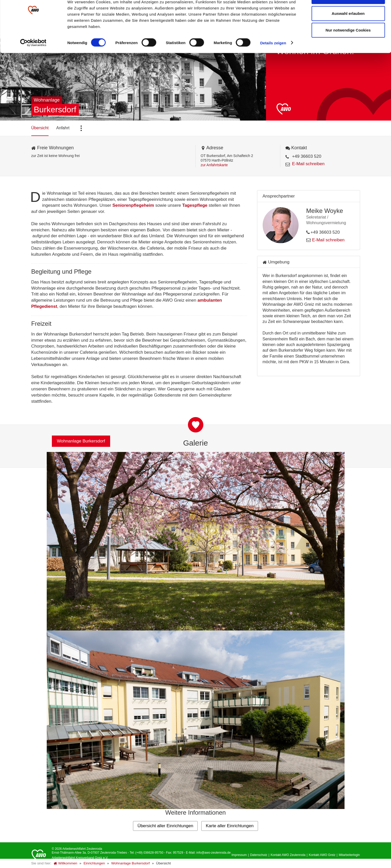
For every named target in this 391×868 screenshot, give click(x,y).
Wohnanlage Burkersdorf (130, 863)
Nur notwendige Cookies (348, 47)
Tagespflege (195, 205)
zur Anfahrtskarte (214, 165)
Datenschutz (259, 855)
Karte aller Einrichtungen (230, 826)
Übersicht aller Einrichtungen (165, 826)
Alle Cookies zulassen (348, 13)
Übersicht (40, 128)
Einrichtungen (94, 863)
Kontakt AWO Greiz (322, 855)
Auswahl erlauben (348, 30)
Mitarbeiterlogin (349, 855)
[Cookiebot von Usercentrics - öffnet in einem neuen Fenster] (33, 60)
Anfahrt (63, 128)
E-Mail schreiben (308, 164)
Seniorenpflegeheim (133, 205)
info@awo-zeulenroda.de (214, 853)
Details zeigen (273, 60)
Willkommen (65, 863)
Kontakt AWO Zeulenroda (288, 855)
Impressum (239, 855)
